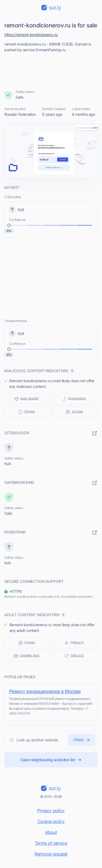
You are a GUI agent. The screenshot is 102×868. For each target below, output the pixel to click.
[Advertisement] (51, 69)
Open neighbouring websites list (51, 760)
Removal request (51, 854)
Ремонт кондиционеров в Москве (45, 691)
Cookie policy (51, 821)
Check (82, 740)
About (51, 832)
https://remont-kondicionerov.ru (31, 35)
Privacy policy (51, 811)
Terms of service (51, 843)
